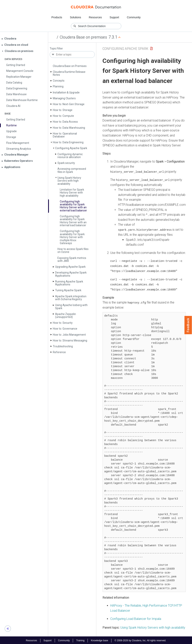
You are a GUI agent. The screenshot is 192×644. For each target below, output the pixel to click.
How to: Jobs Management (69, 335)
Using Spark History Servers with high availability (69, 181)
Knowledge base (99, 640)
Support (114, 17)
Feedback (188, 325)
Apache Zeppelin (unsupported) (66, 315)
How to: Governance (65, 329)
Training (80, 640)
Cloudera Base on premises (83, 37)
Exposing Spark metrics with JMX (72, 259)
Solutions (76, 17)
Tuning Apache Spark (68, 290)
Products (57, 17)
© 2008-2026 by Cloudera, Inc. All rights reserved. (140, 640)
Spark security (66, 163)
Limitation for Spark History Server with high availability (72, 193)
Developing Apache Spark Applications (71, 274)
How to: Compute (63, 116)
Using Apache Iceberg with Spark (71, 307)
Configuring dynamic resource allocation (70, 156)
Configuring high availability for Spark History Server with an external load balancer (73, 206)
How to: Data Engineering (68, 142)
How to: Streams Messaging (70, 340)
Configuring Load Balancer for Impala (136, 618)
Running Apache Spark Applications (69, 283)
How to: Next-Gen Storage (69, 104)
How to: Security (63, 323)
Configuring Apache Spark (71, 148)
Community (134, 17)
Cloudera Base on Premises (70, 66)
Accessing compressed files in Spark (72, 170)
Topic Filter (56, 49)
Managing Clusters (64, 98)
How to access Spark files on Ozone (73, 250)
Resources (95, 17)
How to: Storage (63, 110)
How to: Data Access (65, 122)
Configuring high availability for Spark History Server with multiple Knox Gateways (72, 237)
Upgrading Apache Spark (70, 267)
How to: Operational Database (65, 135)
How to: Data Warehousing (69, 128)
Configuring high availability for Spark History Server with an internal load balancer (73, 221)
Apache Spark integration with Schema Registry (71, 298)
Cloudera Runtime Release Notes (69, 73)
